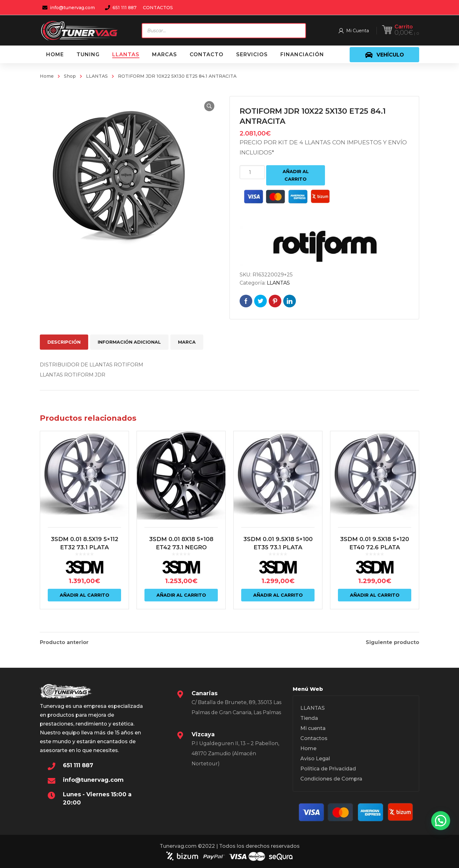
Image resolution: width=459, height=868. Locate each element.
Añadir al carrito (296, 175)
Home (47, 76)
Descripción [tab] (64, 342)
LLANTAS (97, 76)
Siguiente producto (392, 642)
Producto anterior (64, 642)
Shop (70, 76)
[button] (209, 106)
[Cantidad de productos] (252, 172)
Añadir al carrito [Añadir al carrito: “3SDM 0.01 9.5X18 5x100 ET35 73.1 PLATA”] (278, 595)
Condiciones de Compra (331, 779)
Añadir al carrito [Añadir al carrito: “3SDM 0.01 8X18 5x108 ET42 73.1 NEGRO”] (181, 595)
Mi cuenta (313, 728)
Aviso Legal (315, 759)
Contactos (314, 738)
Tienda (309, 718)
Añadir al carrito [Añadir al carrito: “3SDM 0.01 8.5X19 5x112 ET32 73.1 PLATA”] (85, 595)
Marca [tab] (187, 342)
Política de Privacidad (328, 769)
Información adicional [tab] (129, 342)
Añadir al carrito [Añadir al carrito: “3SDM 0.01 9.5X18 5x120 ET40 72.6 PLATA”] (375, 595)
